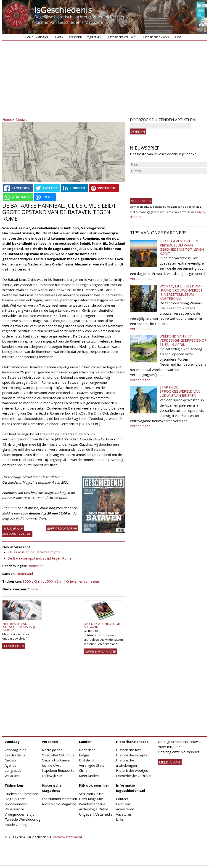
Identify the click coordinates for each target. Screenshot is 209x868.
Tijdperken (94, 37)
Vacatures (124, 814)
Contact (122, 799)
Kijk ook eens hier (94, 785)
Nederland (25, 573)
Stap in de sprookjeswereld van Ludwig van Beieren (180, 391)
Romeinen (36, 566)
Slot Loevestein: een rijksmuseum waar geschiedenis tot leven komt (182, 247)
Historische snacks (155, 37)
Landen (58, 37)
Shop (178, 37)
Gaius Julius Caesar (56, 760)
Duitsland (86, 760)
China (83, 770)
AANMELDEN (14, 646)
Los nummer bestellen (59, 799)
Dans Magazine (91, 799)
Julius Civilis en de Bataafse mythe (34, 552)
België (84, 755)
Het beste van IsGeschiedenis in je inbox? (19, 627)
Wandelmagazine (92, 804)
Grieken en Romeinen (21, 794)
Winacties (12, 776)
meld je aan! (170, 762)
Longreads (13, 770)
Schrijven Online (91, 794)
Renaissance (14, 809)
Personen (75, 37)
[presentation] (165, 184)
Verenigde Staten (93, 765)
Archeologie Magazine (59, 804)
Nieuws (22, 119)
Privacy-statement (67, 837)
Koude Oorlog (16, 825)
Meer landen (89, 776)
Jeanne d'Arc (51, 765)
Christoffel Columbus (58, 755)
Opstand (35, 589)
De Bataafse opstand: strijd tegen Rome (40, 558)
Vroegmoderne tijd (20, 814)
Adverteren (125, 809)
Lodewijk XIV (52, 776)
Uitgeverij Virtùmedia (96, 814)
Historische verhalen (122, 37)
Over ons (123, 804)
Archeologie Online (94, 809)
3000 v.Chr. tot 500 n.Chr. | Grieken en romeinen (61, 581)
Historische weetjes (132, 770)
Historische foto (129, 750)
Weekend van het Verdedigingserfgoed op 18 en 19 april (183, 340)
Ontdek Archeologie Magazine (102, 625)
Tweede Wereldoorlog (22, 819)
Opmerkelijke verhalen (134, 776)
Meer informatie (100, 651)
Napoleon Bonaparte (58, 770)
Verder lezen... (141, 279)
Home (29, 37)
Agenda (11, 765)
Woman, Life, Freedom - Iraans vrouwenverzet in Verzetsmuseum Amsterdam (181, 292)
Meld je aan (13, 528)
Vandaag (42, 37)
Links (120, 819)
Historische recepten (133, 755)
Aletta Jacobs (52, 750)
